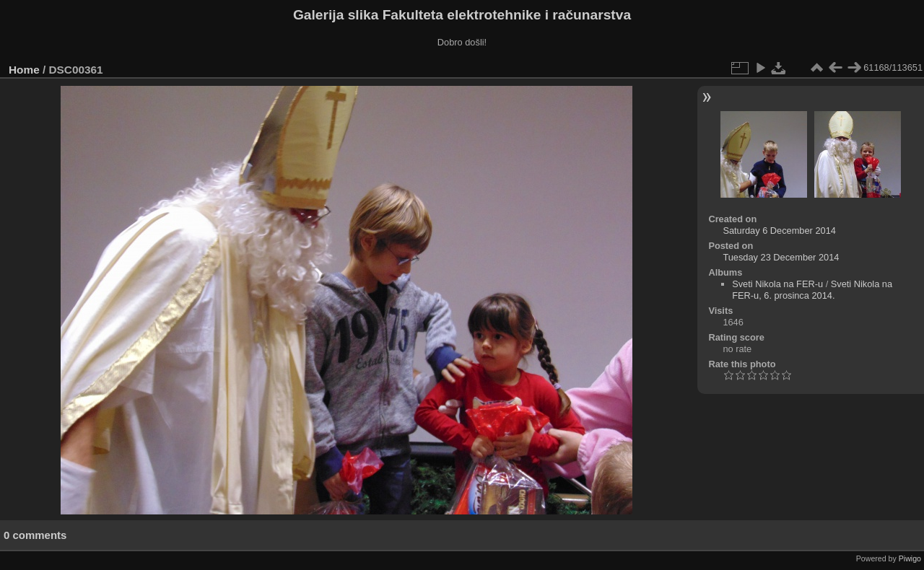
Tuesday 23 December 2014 (781, 257)
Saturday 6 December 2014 (779, 231)
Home (24, 70)
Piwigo (910, 558)
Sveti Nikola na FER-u (777, 284)
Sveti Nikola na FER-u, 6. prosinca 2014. (812, 290)
